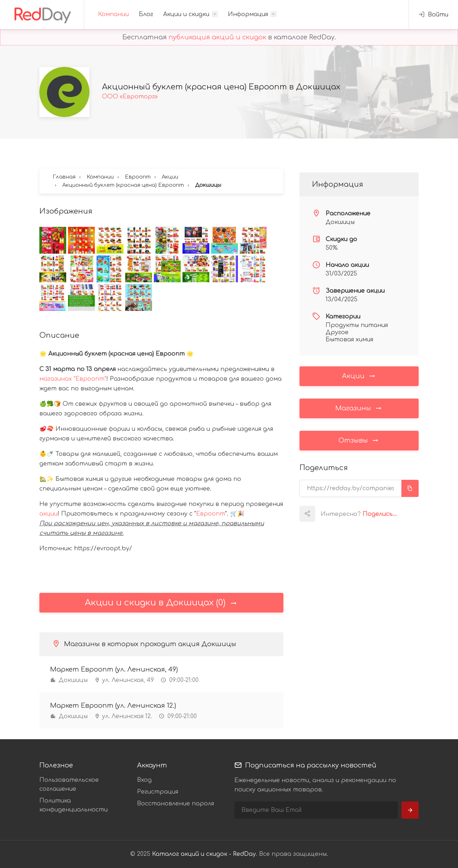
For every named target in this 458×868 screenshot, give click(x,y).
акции (48, 514)
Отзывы (359, 440)
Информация (248, 14)
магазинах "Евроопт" (73, 379)
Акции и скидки (186, 14)
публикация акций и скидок (217, 37)
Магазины (359, 408)
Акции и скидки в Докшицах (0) (161, 603)
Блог (146, 14)
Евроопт (211, 514)
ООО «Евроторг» (130, 97)
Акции (359, 376)
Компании (113, 14)
